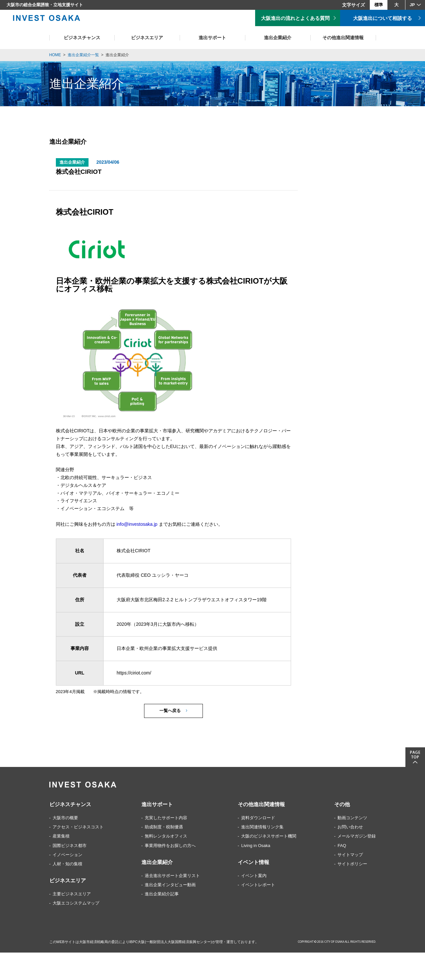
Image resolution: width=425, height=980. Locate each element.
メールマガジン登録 (357, 837)
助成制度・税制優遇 (164, 828)
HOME (55, 55)
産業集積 (61, 837)
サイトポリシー (352, 865)
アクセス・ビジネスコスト (78, 828)
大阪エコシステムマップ (76, 904)
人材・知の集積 (67, 865)
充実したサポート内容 (166, 819)
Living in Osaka (256, 847)
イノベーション (67, 856)
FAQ (342, 847)
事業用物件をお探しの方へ (170, 847)
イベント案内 (254, 877)
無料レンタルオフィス (166, 837)
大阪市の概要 (65, 819)
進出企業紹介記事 (162, 895)
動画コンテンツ (352, 819)
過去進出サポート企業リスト (172, 877)
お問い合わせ (350, 828)
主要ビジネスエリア (72, 895)
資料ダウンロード (258, 819)
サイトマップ (350, 856)
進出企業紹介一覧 (83, 55)
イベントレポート (258, 886)
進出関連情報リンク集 (262, 828)
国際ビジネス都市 (70, 847)
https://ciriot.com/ (134, 674)
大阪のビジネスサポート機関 (269, 837)
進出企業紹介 (117, 55)
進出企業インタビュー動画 (170, 886)
